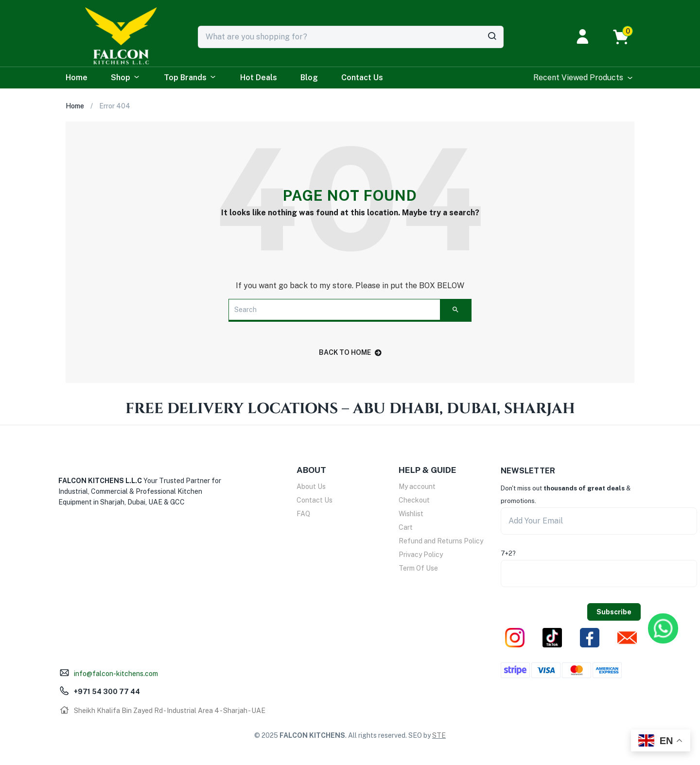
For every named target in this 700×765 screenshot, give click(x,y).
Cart (406, 527)
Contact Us (362, 78)
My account (417, 487)
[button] (626, 37)
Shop (126, 78)
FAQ (303, 514)
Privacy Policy (421, 555)
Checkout (414, 500)
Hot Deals (259, 78)
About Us (311, 487)
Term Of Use (418, 568)
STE (439, 735)
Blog (309, 78)
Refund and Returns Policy (441, 541)
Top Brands (190, 78)
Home (77, 78)
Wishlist (411, 514)
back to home (350, 352)
